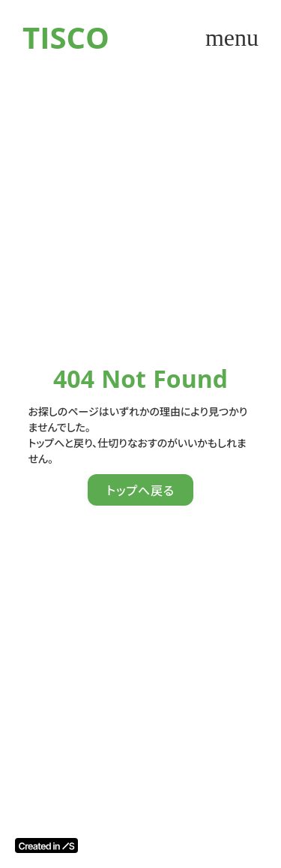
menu (232, 38)
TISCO (66, 37)
